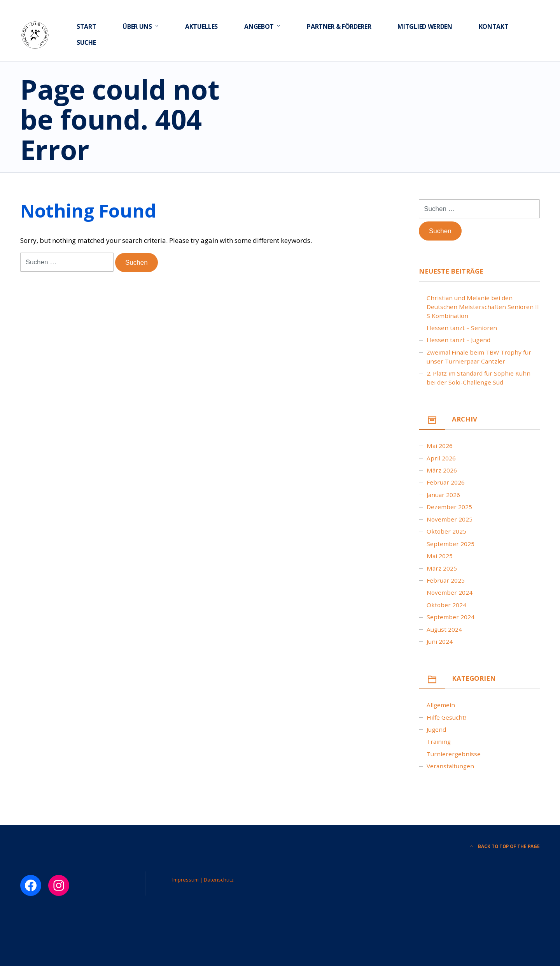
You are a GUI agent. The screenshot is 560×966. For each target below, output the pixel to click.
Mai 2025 (440, 556)
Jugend (436, 729)
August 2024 (444, 629)
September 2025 (451, 544)
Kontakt (494, 26)
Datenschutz (219, 880)
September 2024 (451, 617)
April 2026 (441, 458)
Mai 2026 (440, 446)
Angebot (259, 26)
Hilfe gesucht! (446, 717)
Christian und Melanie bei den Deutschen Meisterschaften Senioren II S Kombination (483, 307)
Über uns (137, 26)
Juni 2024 (440, 641)
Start (86, 26)
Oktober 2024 (446, 605)
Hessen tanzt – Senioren (462, 328)
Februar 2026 (446, 482)
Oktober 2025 (446, 531)
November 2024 (450, 592)
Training (439, 741)
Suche (86, 42)
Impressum (186, 880)
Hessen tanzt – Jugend (458, 340)
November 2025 (450, 519)
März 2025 (442, 568)
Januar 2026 (443, 495)
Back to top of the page (505, 846)
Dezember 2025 (449, 507)
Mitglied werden (425, 26)
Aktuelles (201, 26)
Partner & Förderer (339, 26)
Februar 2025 (446, 580)
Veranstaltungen (450, 766)
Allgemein (441, 705)
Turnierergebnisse (454, 754)
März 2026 (442, 470)
